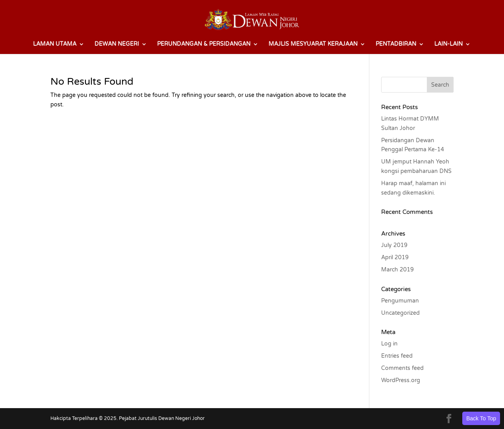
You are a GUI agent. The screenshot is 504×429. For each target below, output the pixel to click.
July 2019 (394, 245)
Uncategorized (400, 313)
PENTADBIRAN (396, 44)
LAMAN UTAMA (55, 44)
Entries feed (397, 356)
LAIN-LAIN (448, 44)
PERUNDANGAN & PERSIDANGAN (204, 44)
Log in (389, 344)
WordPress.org (401, 380)
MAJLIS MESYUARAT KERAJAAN (313, 44)
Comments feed (402, 368)
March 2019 (397, 270)
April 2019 (395, 257)
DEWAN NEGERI (117, 44)
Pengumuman (400, 301)
